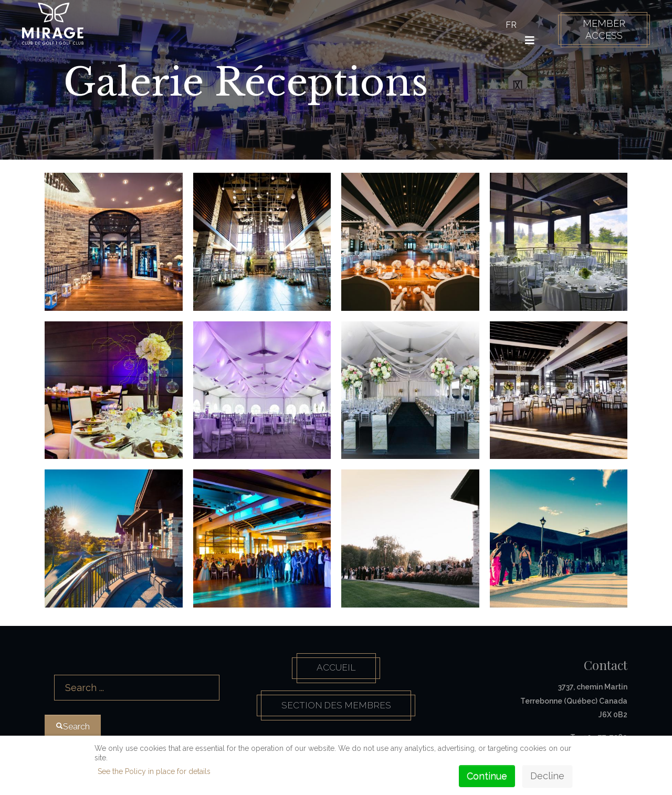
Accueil (336, 669)
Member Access (601, 29)
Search (45, 661)
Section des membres (336, 708)
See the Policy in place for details (154, 771)
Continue (487, 776)
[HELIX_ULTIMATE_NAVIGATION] (527, 40)
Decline (547, 776)
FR (508, 25)
